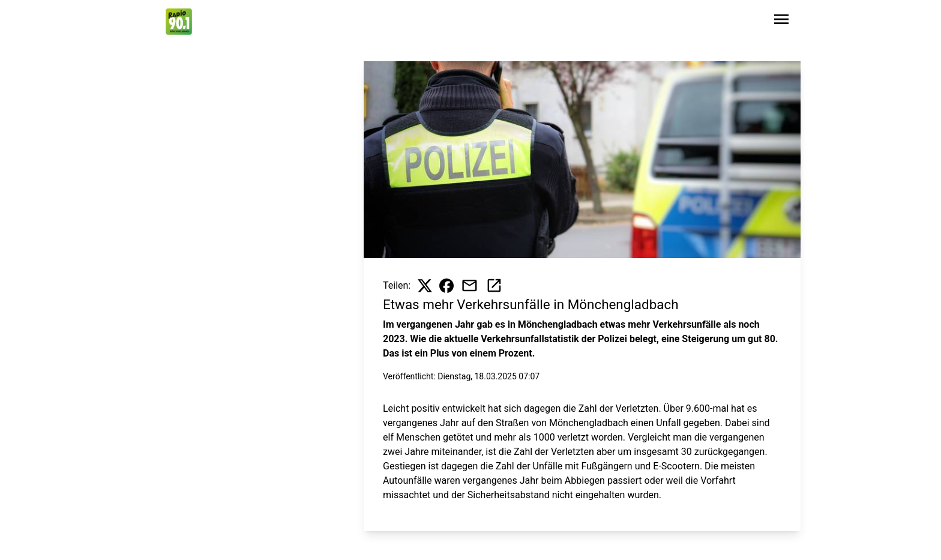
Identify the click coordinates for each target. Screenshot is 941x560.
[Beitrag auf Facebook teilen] (446, 286)
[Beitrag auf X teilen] (425, 286)
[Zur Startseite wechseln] (179, 22)
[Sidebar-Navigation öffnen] (781, 21)
